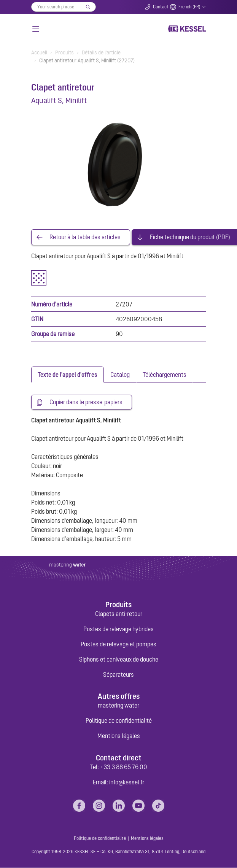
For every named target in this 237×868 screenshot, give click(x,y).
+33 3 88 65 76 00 (124, 767)
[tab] (68, 374)
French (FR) (189, 7)
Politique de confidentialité (119, 721)
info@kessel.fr (127, 782)
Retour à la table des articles (85, 237)
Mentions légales (119, 736)
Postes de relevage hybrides (118, 629)
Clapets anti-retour (119, 614)
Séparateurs (118, 675)
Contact (161, 7)
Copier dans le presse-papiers (86, 402)
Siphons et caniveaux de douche (119, 660)
